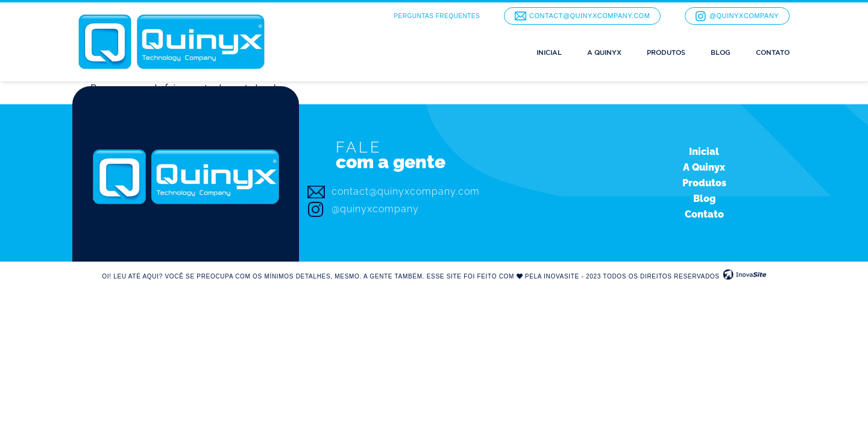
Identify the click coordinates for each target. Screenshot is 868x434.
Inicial (549, 52)
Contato (773, 52)
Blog (721, 52)
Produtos (666, 52)
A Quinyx (604, 52)
